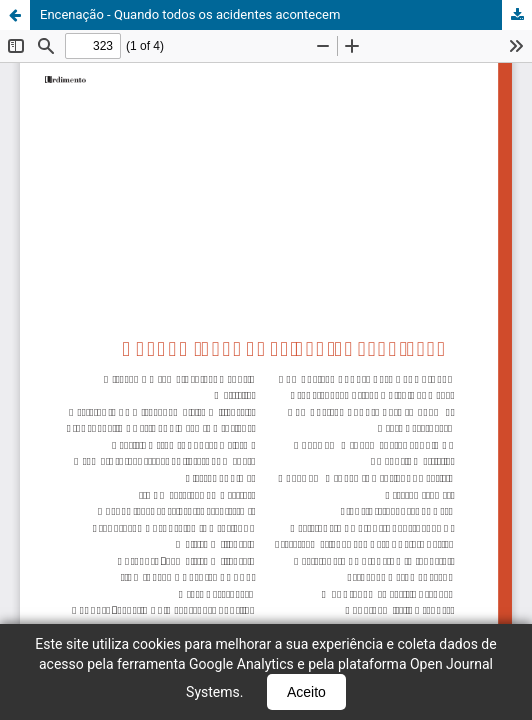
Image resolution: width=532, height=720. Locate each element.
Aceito (306, 692)
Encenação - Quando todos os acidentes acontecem (190, 14)
